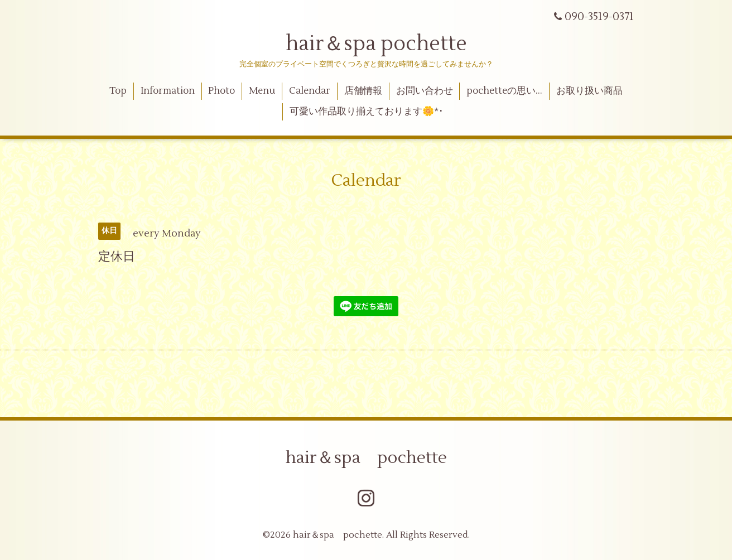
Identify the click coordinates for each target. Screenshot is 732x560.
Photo (221, 91)
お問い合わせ (425, 91)
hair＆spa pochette (366, 44)
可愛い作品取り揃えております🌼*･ (367, 112)
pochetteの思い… (504, 91)
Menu (262, 91)
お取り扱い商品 (589, 91)
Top (118, 91)
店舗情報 (363, 91)
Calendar (310, 91)
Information (168, 91)
